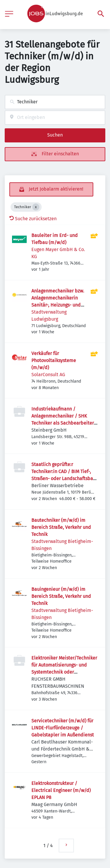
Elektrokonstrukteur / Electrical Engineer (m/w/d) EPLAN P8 (61, 790)
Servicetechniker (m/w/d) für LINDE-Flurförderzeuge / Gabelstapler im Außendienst (63, 728)
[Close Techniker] (36, 207)
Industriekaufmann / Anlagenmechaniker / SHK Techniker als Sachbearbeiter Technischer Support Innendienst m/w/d (63, 423)
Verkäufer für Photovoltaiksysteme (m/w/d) (54, 360)
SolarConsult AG (48, 375)
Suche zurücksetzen (33, 219)
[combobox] (55, 102)
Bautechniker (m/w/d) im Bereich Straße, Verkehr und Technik (61, 527)
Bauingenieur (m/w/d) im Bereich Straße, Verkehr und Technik (61, 596)
